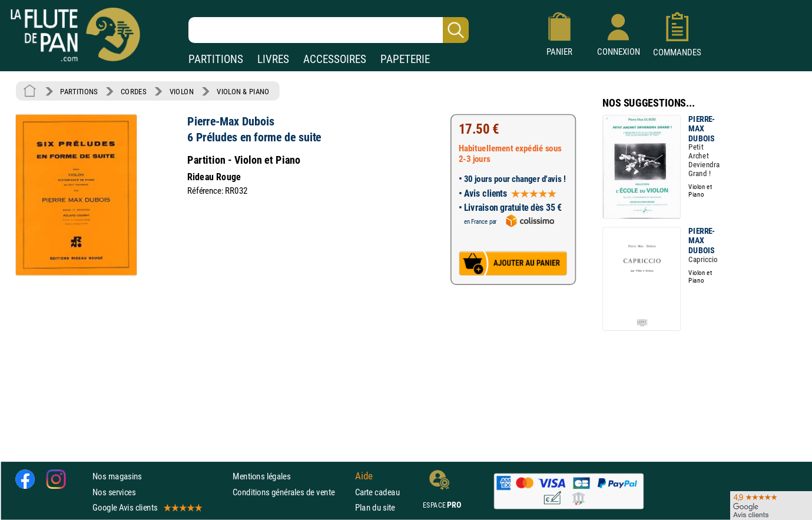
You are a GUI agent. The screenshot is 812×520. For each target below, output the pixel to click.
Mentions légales (261, 477)
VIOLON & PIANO (243, 91)
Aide (364, 476)
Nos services (114, 492)
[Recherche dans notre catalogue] (329, 30)
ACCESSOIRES (335, 59)
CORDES (133, 91)
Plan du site (375, 507)
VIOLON (182, 91)
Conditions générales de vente (291, 492)
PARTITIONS (216, 59)
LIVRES (273, 59)
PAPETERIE (405, 59)
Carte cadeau (377, 492)
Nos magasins (117, 477)
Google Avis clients (147, 507)
